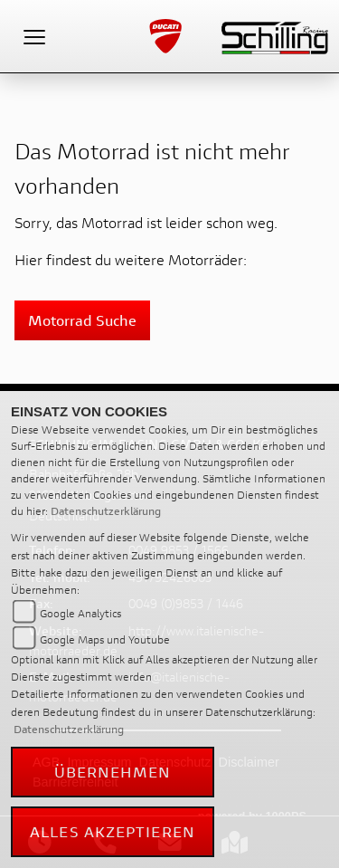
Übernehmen (113, 772)
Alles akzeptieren (113, 831)
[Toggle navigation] (34, 36)
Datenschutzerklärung (106, 511)
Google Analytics (80, 613)
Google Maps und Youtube (105, 639)
